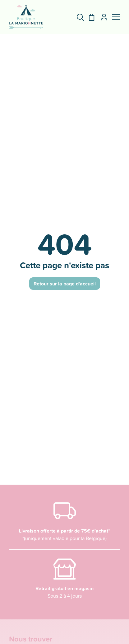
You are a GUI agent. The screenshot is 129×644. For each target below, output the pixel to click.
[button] (116, 17)
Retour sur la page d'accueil (65, 284)
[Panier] (89, 17)
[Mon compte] (101, 17)
